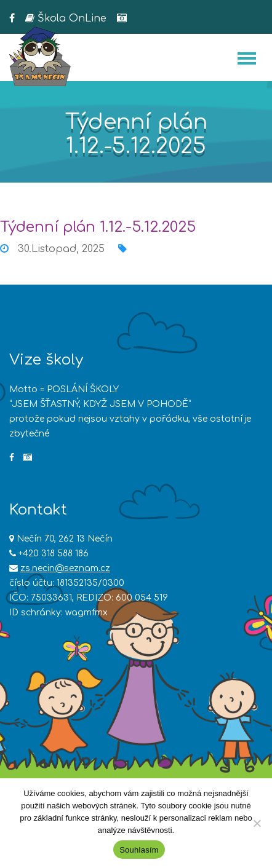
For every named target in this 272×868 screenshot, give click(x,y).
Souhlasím (139, 850)
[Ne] (257, 823)
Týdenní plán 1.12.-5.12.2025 (98, 227)
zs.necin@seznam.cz (65, 568)
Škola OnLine (66, 18)
